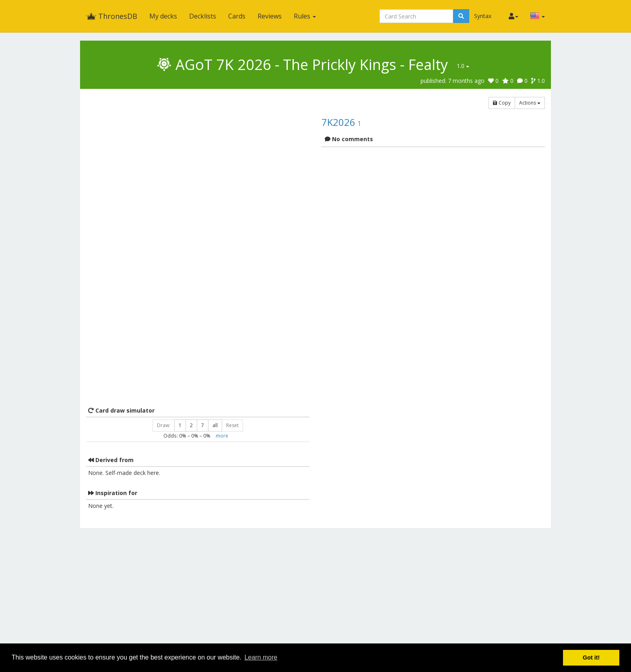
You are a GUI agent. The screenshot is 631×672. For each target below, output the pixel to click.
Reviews (270, 16)
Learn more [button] (261, 657)
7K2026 (338, 122)
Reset (232, 425)
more (222, 436)
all (215, 425)
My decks (163, 16)
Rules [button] (305, 16)
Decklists (203, 16)
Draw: (164, 425)
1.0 (463, 66)
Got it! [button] (591, 658)
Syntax (483, 16)
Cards (237, 16)
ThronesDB (112, 16)
